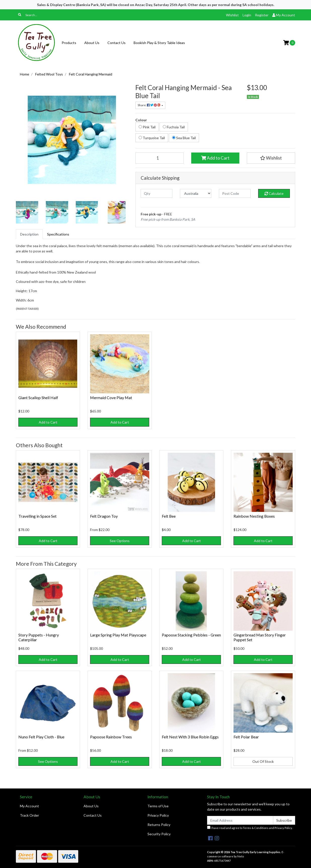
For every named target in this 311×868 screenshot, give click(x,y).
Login (247, 15)
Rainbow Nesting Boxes (254, 516)
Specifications (58, 234)
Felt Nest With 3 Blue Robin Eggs (190, 737)
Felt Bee (169, 516)
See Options (120, 541)
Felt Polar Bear (246, 737)
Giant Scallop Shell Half (38, 398)
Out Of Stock (263, 761)
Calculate (274, 193)
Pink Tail (147, 127)
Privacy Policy (158, 815)
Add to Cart (215, 158)
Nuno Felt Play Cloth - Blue (41, 737)
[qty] (157, 193)
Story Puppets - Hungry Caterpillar (39, 637)
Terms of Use (158, 806)
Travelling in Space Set (37, 516)
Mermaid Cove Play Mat (111, 398)
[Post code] (235, 193)
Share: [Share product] (149, 105)
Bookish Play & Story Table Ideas (159, 43)
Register (262, 15)
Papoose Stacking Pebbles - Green (191, 635)
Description (29, 234)
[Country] (196, 193)
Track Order (29, 815)
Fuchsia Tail (174, 127)
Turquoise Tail (152, 138)
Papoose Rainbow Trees (111, 737)
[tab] (29, 234)
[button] (271, 158)
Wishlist (232, 15)
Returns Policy (159, 825)
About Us (92, 43)
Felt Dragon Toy (104, 516)
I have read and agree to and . (250, 828)
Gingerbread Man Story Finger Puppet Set (260, 637)
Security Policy (159, 834)
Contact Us (116, 43)
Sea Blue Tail (184, 138)
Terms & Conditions (256, 828)
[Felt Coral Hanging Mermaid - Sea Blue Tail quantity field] (160, 158)
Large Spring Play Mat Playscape (118, 635)
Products (69, 43)
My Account (29, 806)
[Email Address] (240, 820)
